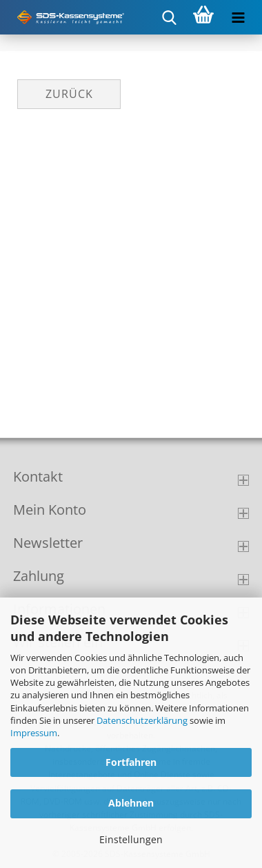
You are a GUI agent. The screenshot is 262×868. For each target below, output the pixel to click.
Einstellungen (131, 839)
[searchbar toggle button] (169, 17)
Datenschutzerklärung (142, 720)
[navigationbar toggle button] (238, 17)
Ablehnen (131, 803)
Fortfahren (131, 762)
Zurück (69, 94)
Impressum (34, 733)
